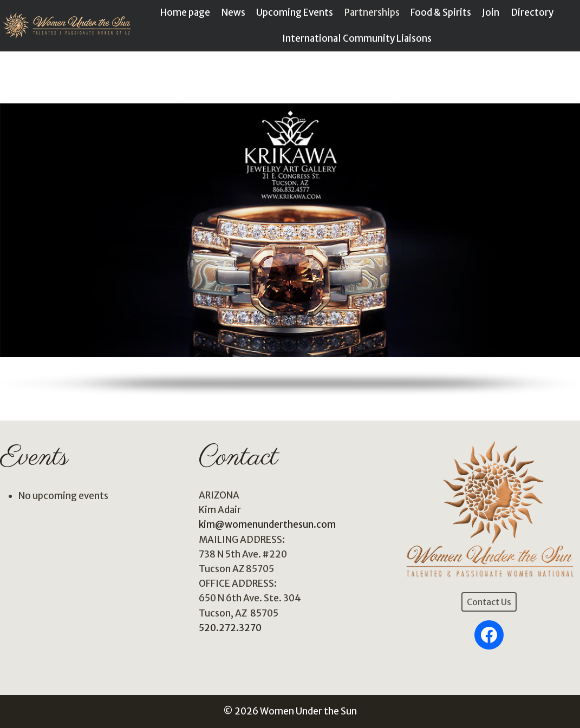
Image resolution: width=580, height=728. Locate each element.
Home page (185, 12)
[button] (290, 230)
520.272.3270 (230, 628)
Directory (532, 12)
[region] (290, 243)
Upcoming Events (295, 12)
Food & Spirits (441, 12)
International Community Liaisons (357, 38)
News (233, 12)
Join (491, 12)
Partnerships (372, 12)
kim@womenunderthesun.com (267, 524)
